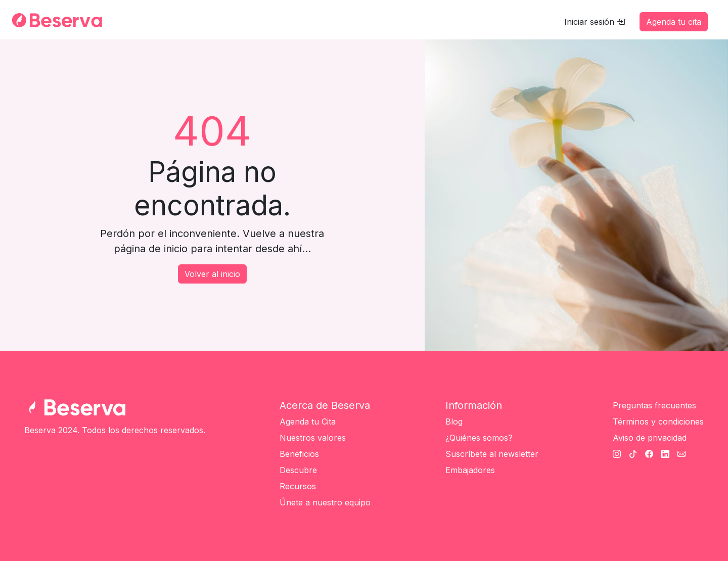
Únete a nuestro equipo (325, 502)
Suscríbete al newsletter (492, 454)
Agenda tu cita (674, 22)
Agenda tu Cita (308, 422)
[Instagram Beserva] (617, 454)
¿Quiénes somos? (479, 438)
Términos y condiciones (658, 422)
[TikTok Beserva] (633, 454)
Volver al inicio (212, 274)
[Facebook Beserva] (649, 454)
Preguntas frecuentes (654, 405)
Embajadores (470, 470)
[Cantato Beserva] (681, 454)
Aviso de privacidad (650, 438)
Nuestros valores (313, 438)
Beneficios (299, 454)
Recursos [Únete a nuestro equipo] (298, 486)
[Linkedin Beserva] (665, 454)
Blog (454, 422)
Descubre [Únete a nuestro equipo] (298, 470)
